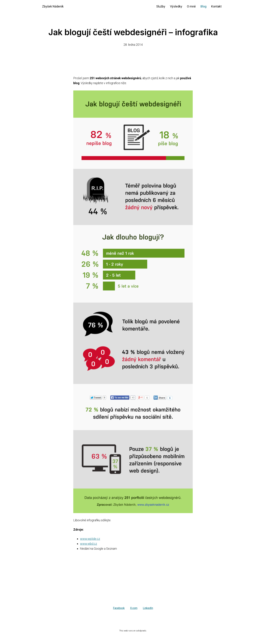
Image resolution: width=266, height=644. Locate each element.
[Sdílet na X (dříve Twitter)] (134, 608)
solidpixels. (141, 631)
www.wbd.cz (89, 544)
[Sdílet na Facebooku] (119, 608)
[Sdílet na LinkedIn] (148, 608)
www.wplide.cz (90, 539)
